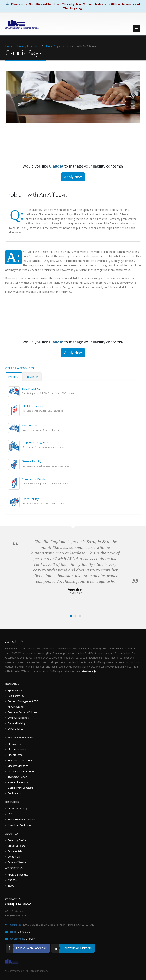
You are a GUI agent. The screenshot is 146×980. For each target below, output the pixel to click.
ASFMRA (12, 880)
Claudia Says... (53, 46)
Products (14, 377)
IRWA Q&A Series (17, 777)
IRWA (11, 886)
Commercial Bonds (34, 479)
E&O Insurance (31, 389)
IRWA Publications (18, 782)
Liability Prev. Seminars (21, 788)
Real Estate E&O (17, 696)
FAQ (10, 814)
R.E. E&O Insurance (34, 406)
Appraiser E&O (16, 690)
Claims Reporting (17, 809)
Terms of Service (17, 862)
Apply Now (73, 177)
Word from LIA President (21, 820)
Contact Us (14, 857)
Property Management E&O (23, 701)
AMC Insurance (31, 425)
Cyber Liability (30, 499)
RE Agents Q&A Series (20, 760)
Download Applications (21, 825)
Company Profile (17, 840)
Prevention (32, 377)
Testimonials (15, 851)
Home (9, 46)
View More (89, 671)
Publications (15, 793)
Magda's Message (18, 766)
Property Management (36, 442)
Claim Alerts (14, 744)
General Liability (31, 461)
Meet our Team (16, 846)
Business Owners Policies (22, 712)
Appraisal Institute (18, 875)
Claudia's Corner (17, 749)
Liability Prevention (29, 46)
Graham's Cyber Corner (21, 771)
